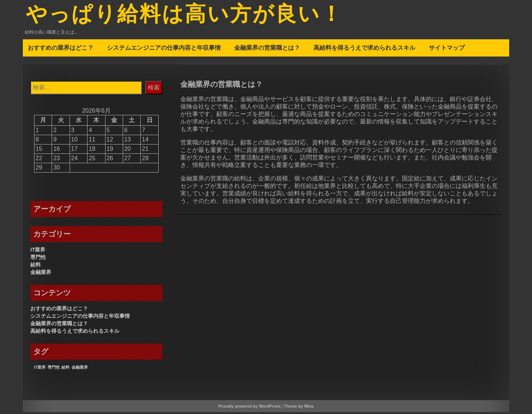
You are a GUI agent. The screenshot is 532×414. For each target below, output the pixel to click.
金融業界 (41, 274)
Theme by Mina (299, 408)
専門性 (38, 259)
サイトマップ (447, 49)
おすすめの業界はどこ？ (61, 49)
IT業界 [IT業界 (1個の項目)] (40, 369)
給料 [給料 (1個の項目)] (65, 369)
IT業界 (38, 252)
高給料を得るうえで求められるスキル (364, 49)
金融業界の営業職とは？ (267, 49)
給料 (36, 267)
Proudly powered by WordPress (250, 408)
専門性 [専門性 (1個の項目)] (54, 369)
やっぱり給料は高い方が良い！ (195, 16)
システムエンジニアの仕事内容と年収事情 (164, 49)
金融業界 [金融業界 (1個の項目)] (80, 369)
